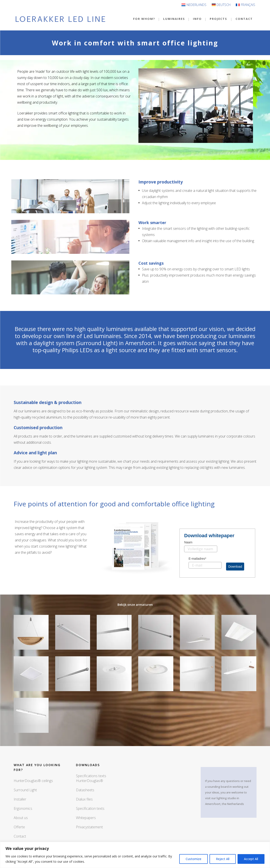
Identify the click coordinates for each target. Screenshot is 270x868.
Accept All (251, 859)
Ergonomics (23, 808)
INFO (197, 19)
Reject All (223, 859)
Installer (20, 799)
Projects (218, 19)
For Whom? (144, 19)
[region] (135, 855)
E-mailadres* (197, 559)
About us (21, 818)
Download (235, 567)
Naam (188, 542)
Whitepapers (86, 818)
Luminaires (174, 19)
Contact (244, 19)
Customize (194, 859)
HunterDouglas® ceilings (33, 781)
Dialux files (84, 799)
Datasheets (85, 790)
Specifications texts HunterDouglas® (91, 778)
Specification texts (90, 808)
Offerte (19, 827)
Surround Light (25, 790)
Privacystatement (89, 827)
